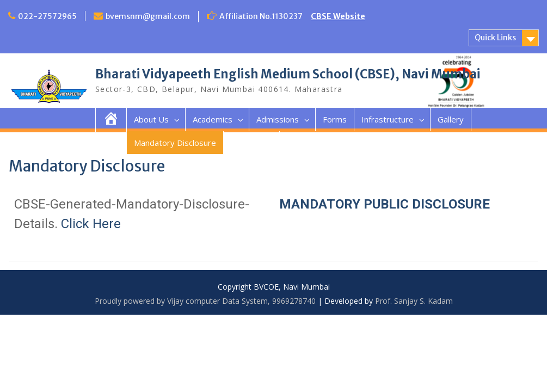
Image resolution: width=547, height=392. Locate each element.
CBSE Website (338, 16)
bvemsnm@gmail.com (148, 16)
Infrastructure (388, 119)
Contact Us (251, 143)
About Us (151, 119)
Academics (213, 119)
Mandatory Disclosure (175, 143)
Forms (335, 119)
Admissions (278, 119)
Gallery (451, 119)
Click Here (91, 224)
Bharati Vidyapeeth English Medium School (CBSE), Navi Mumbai (288, 74)
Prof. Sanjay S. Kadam (414, 301)
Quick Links (495, 38)
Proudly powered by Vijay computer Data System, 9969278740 (205, 301)
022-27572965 (47, 16)
